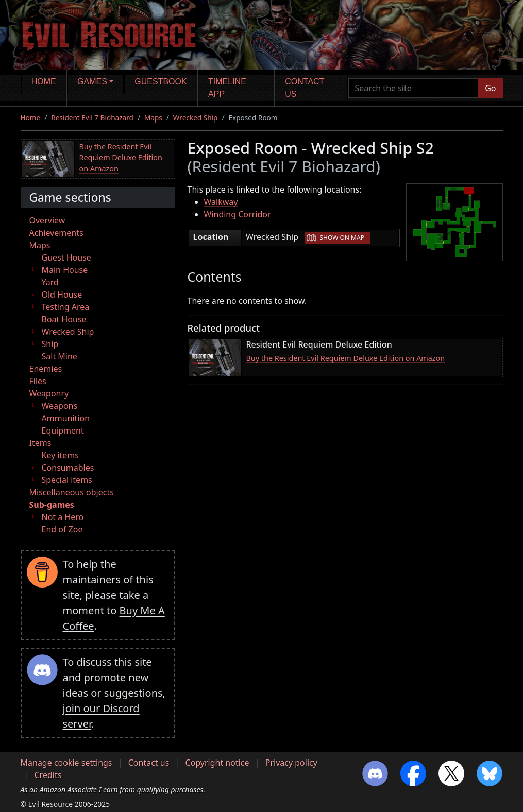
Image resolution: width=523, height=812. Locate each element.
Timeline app (227, 88)
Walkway (221, 202)
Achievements (56, 233)
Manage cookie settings (66, 763)
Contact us (305, 88)
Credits (48, 775)
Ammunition (66, 418)
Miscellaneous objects (72, 492)
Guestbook (161, 82)
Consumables (68, 468)
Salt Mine (60, 356)
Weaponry (49, 393)
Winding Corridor (238, 214)
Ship (50, 344)
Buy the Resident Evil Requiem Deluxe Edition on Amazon (121, 158)
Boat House (64, 319)
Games (92, 82)
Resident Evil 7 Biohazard (92, 118)
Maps (153, 118)
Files (38, 381)
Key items (60, 455)
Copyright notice (217, 763)
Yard (50, 282)
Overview (47, 220)
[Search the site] (414, 88)
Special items (67, 480)
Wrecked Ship (196, 118)
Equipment (63, 430)
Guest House (66, 257)
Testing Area (66, 307)
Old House (62, 295)
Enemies (46, 369)
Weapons (60, 406)
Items (40, 443)
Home (44, 82)
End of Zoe (62, 529)
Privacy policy (291, 763)
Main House (65, 270)
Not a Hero (63, 517)
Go (490, 88)
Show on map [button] (342, 238)
